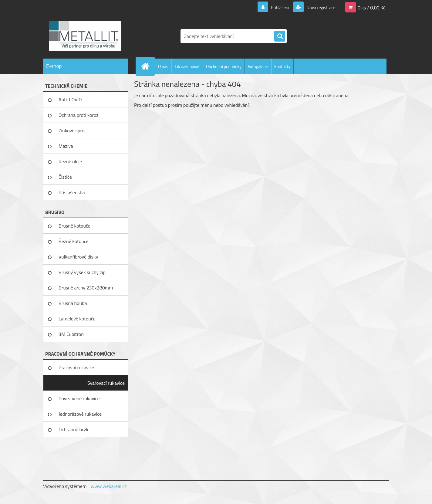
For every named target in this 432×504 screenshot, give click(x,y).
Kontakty (282, 66)
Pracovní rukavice (76, 367)
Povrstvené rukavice (79, 398)
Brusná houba (73, 303)
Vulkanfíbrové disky (78, 257)
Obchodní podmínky (224, 66)
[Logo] (85, 36)
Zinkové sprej (72, 130)
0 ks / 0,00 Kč (371, 7)
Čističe (65, 177)
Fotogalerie (258, 66)
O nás (163, 66)
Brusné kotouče (74, 226)
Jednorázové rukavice (80, 414)
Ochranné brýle (74, 429)
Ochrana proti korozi (79, 115)
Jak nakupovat (187, 66)
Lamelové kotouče (77, 319)
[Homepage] (148, 66)
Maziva (66, 146)
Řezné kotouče (74, 241)
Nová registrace (319, 7)
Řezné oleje (70, 161)
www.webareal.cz (109, 486)
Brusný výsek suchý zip (82, 272)
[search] (280, 36)
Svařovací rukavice (106, 383)
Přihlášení (277, 7)
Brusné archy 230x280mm (86, 288)
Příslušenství (72, 192)
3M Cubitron (71, 334)
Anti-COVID (70, 100)
